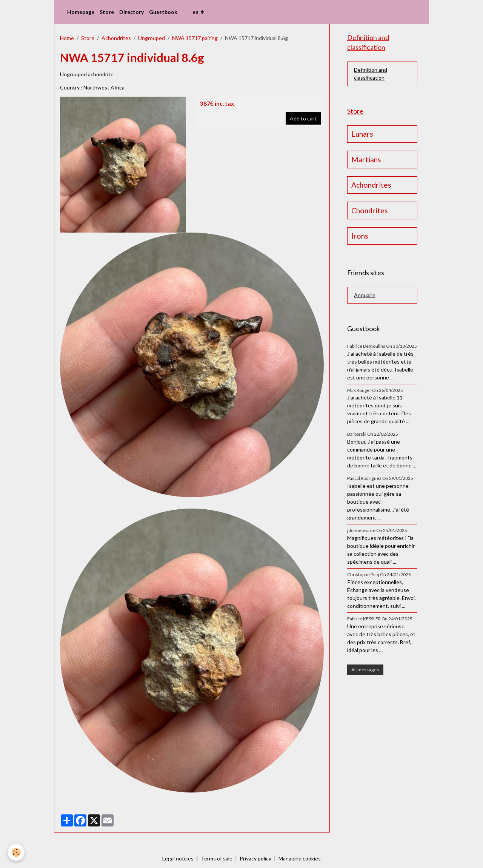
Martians (366, 160)
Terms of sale (217, 858)
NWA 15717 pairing (195, 38)
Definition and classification (371, 74)
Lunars (362, 134)
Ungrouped (152, 38)
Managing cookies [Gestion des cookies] (300, 858)
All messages (365, 670)
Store (107, 12)
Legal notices (178, 858)
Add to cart (303, 118)
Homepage (81, 12)
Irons (360, 236)
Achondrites (116, 38)
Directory (132, 12)
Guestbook (163, 12)
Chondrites (370, 210)
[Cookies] (16, 852)
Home (67, 38)
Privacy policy (255, 858)
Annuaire (365, 295)
